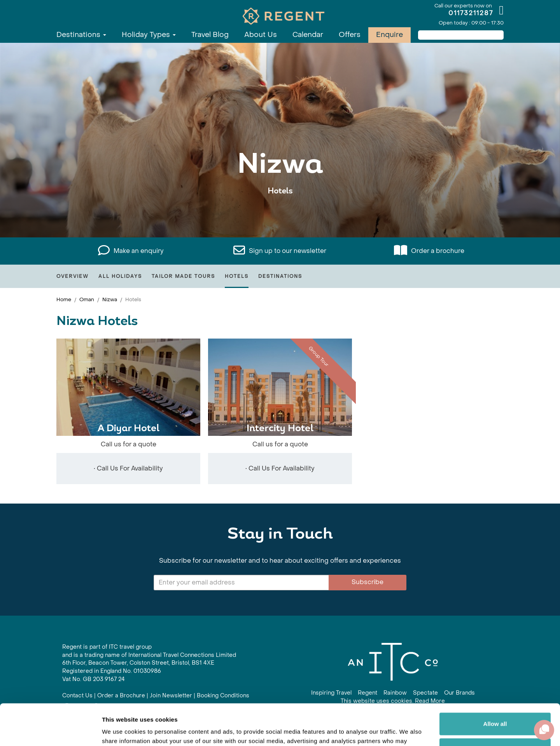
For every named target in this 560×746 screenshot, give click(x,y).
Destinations (81, 35)
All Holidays (120, 276)
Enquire (389, 35)
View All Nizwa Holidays (280, 215)
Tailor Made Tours (183, 276)
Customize (495, 708)
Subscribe (367, 582)
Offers (350, 35)
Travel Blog (210, 35)
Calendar (308, 35)
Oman (87, 299)
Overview (73, 276)
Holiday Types (149, 35)
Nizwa (110, 299)
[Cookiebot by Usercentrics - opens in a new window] (50, 731)
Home (64, 299)
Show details (120, 731)
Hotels (237, 276)
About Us (261, 35)
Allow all (495, 683)
